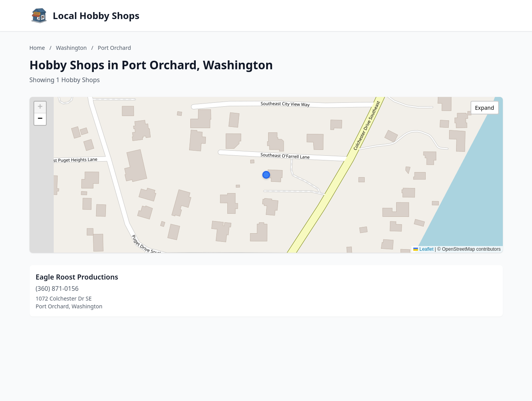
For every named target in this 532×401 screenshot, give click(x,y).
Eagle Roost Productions (77, 277)
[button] (266, 175)
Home (37, 48)
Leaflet (423, 249)
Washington (71, 48)
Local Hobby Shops (96, 16)
